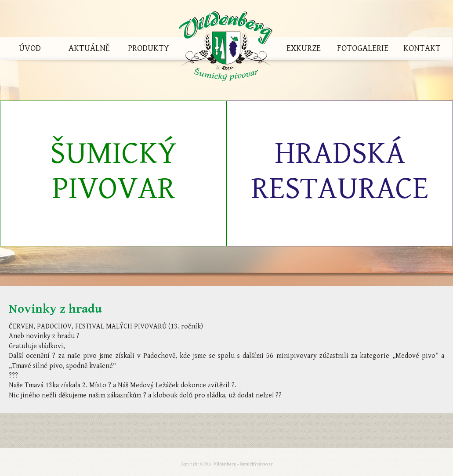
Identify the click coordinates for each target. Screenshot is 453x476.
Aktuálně (89, 49)
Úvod (30, 49)
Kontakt (422, 49)
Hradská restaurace (340, 171)
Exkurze (304, 49)
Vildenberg (226, 49)
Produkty (149, 49)
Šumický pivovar (113, 171)
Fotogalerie (363, 49)
